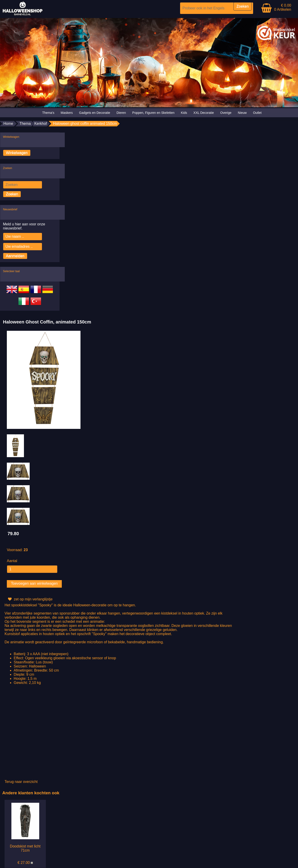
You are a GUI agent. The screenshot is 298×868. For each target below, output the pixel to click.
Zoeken (12, 194)
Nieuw (242, 113)
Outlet (257, 113)
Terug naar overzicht (21, 782)
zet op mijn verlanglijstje (30, 599)
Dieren (121, 113)
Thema (25, 124)
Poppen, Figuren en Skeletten (153, 113)
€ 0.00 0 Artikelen (283, 7)
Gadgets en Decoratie (95, 113)
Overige (226, 113)
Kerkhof (40, 124)
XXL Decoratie (204, 113)
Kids (184, 113)
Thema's (48, 113)
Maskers (67, 113)
